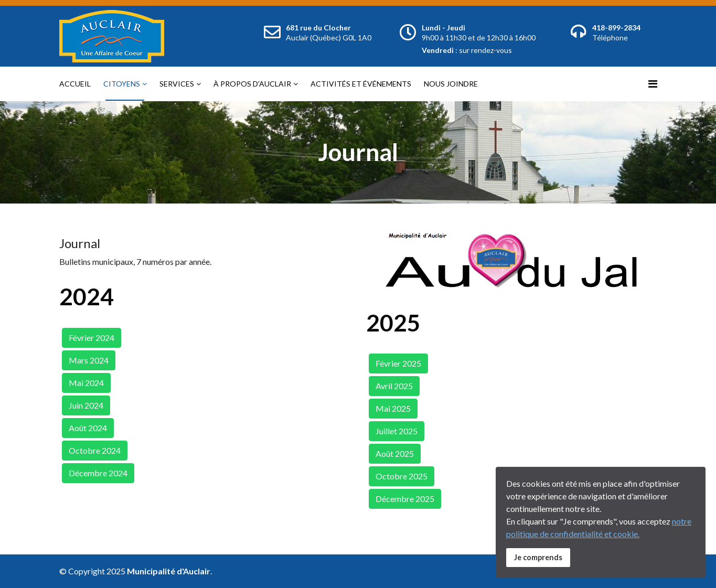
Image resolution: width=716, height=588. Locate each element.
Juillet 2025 (397, 431)
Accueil (75, 84)
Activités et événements (361, 84)
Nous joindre (451, 84)
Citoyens (122, 84)
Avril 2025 (394, 386)
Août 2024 (88, 428)
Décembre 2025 (405, 499)
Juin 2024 (86, 405)
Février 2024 (92, 338)
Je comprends (538, 557)
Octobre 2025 (402, 476)
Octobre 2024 (95, 450)
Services (177, 84)
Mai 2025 (393, 408)
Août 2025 (395, 453)
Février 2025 (398, 363)
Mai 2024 (86, 383)
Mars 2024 (89, 360)
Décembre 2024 (98, 473)
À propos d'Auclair (252, 84)
